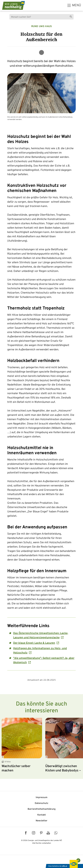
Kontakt (42, 815)
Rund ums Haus (42, 26)
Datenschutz (41, 803)
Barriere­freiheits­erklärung (42, 809)
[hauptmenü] (74, 5)
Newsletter (41, 821)
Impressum (42, 798)
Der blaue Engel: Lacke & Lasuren (34, 643)
